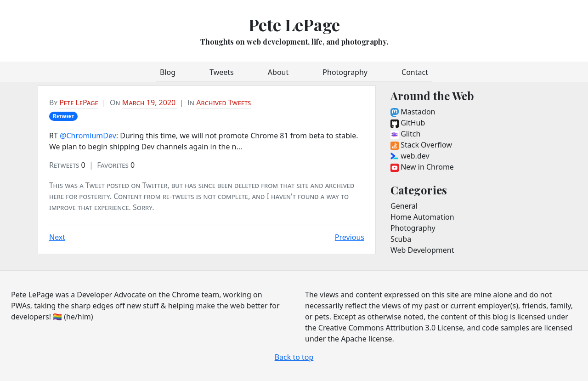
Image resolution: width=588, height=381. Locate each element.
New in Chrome (422, 167)
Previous (350, 237)
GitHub (408, 123)
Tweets (222, 72)
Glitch (405, 134)
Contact (415, 72)
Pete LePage (294, 24)
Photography (345, 72)
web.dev (410, 156)
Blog (168, 72)
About (278, 72)
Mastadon (413, 112)
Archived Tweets (223, 102)
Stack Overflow (421, 145)
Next (57, 237)
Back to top (294, 357)
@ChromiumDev (88, 136)
